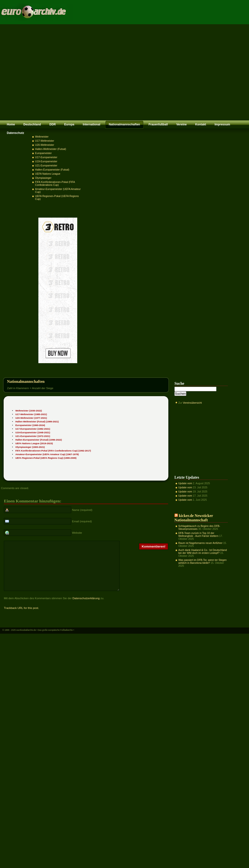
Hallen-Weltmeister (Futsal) (51, 149)
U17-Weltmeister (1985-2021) (31, 414)
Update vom (185, 483)
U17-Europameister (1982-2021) (33, 429)
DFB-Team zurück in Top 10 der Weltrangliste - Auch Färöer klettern (198, 534)
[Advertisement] (46, 72)
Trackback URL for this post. (21, 617)
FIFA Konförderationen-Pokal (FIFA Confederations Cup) (55, 183)
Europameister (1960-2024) (30, 425)
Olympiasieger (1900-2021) (30, 447)
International (92, 124)
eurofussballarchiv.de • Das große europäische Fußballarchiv (45, 639)
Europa (69, 124)
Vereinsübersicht (192, 403)
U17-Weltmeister (44, 141)
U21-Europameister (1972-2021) (33, 436)
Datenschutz (15, 133)
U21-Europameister (46, 165)
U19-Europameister (46, 161)
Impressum (222, 124)
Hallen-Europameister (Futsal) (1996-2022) (39, 440)
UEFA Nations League (48, 174)
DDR (52, 124)
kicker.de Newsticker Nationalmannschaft (194, 518)
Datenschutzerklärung (86, 608)
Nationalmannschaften (124, 124)
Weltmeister (42, 137)
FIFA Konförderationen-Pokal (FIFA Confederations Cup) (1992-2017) (53, 451)
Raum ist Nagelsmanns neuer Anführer (200, 543)
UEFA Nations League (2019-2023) (34, 443)
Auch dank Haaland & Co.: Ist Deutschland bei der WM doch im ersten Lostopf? (203, 551)
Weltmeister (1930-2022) (29, 411)
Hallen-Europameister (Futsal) (52, 170)
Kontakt (201, 124)
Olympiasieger (43, 178)
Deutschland (32, 124)
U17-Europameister (46, 157)
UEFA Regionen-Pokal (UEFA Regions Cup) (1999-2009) (46, 458)
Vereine (182, 124)
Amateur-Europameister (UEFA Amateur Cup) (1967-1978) (47, 454)
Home (11, 124)
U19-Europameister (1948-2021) (33, 432)
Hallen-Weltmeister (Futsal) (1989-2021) (37, 422)
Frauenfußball (158, 124)
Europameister (43, 153)
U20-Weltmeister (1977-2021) (31, 418)
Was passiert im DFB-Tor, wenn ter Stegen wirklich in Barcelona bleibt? (202, 561)
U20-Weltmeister (44, 145)
